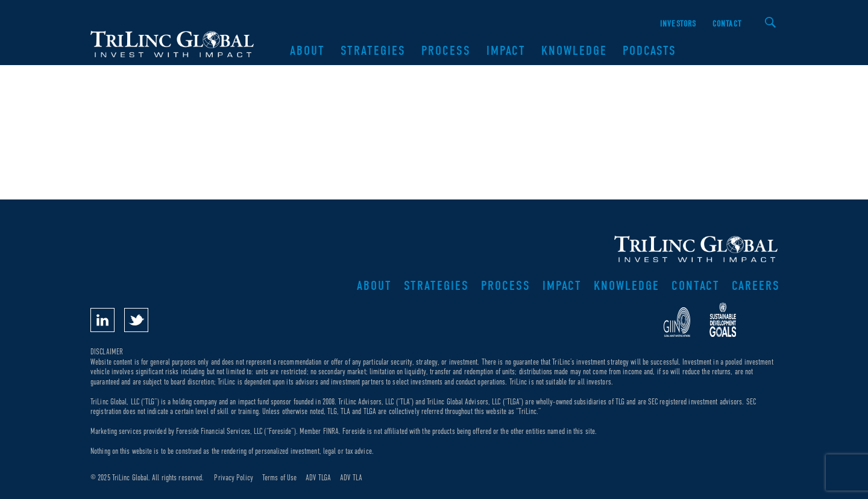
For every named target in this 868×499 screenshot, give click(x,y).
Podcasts (649, 51)
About (307, 51)
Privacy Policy (233, 478)
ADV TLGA (318, 478)
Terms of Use (279, 478)
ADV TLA (351, 478)
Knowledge (574, 51)
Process (446, 51)
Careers (756, 286)
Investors (678, 24)
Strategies (373, 51)
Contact (727, 24)
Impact (506, 51)
